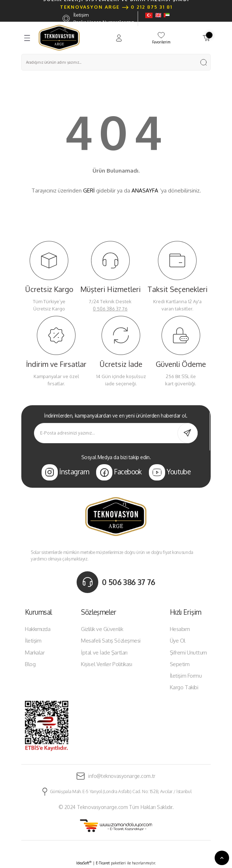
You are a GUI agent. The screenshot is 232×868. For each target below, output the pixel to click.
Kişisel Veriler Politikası (106, 664)
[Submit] (188, 433)
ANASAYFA (145, 190)
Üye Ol (178, 641)
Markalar (35, 653)
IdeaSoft (84, 863)
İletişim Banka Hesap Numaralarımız (98, 19)
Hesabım (180, 629)
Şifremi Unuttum (188, 653)
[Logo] (59, 38)
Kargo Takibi (184, 687)
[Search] (116, 62)
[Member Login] (119, 38)
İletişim (33, 641)
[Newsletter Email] (116, 433)
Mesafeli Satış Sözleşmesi (111, 641)
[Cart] (206, 38)
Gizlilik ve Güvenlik (102, 629)
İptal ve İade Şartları (104, 653)
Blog (30, 664)
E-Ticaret (103, 863)
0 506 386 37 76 (110, 309)
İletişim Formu (186, 676)
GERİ (89, 190)
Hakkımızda (38, 629)
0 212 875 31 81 (152, 7)
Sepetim (180, 664)
